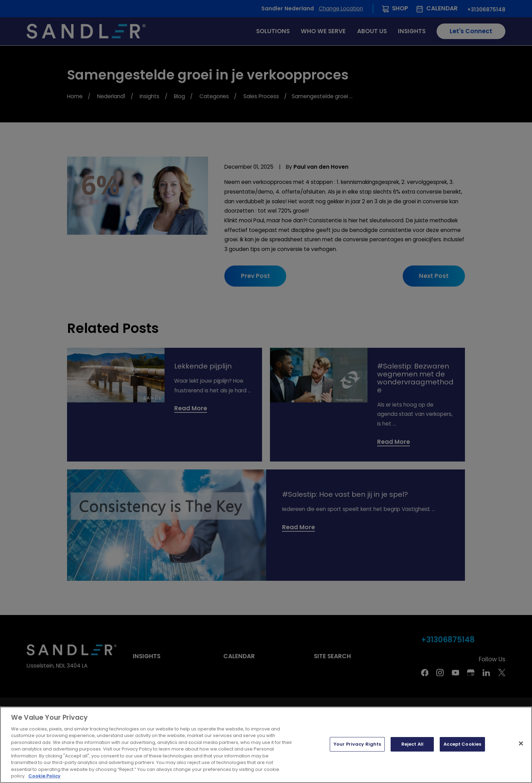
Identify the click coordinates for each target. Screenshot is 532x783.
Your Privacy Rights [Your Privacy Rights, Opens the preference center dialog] (357, 744)
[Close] (521, 744)
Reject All (412, 744)
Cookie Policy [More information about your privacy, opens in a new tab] (44, 776)
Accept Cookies (462, 744)
